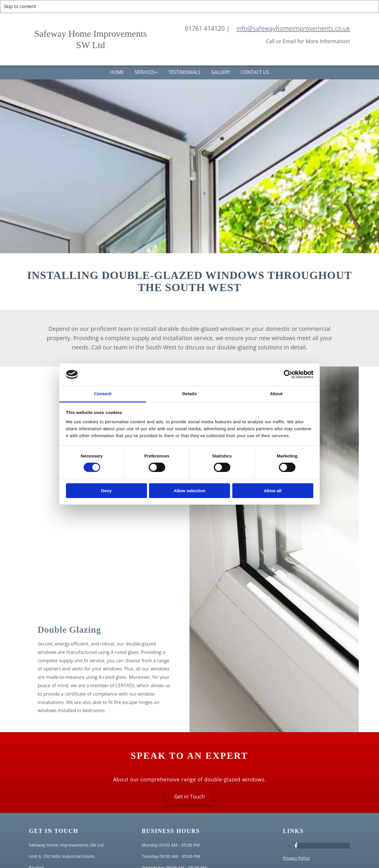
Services (144, 72)
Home (115, 72)
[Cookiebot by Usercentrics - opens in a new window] (288, 374)
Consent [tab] (103, 394)
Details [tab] (189, 394)
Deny (106, 491)
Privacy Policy (296, 858)
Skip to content (20, 6)
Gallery (222, 72)
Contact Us (257, 72)
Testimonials (184, 72)
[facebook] (296, 846)
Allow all (273, 491)
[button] (189, 797)
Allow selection (189, 491)
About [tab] (276, 394)
